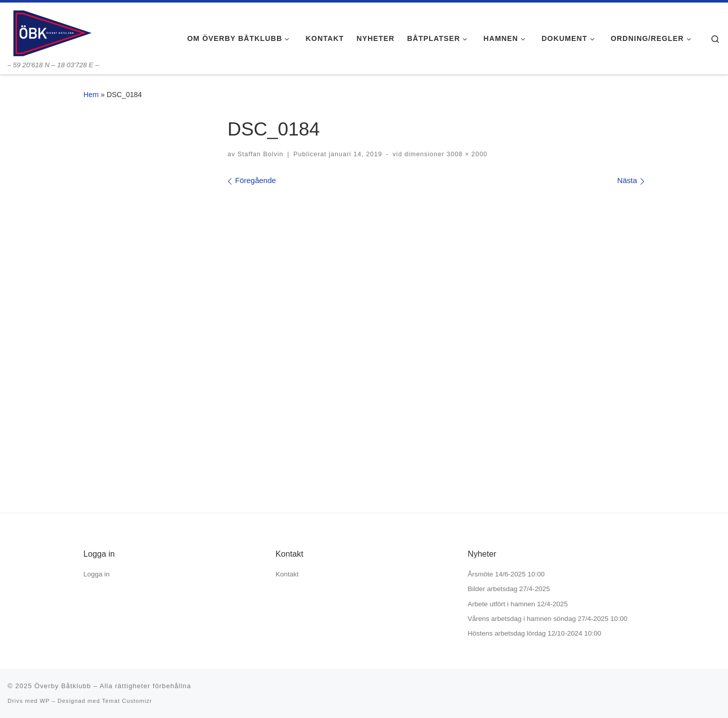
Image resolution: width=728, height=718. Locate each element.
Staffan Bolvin (261, 154)
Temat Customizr (127, 701)
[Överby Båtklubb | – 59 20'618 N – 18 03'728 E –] (52, 32)
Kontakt (287, 574)
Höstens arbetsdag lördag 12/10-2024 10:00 (534, 633)
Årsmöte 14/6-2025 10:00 (506, 574)
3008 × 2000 (466, 154)
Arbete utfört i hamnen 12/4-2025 (518, 604)
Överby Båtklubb (63, 686)
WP (44, 701)
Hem (91, 95)
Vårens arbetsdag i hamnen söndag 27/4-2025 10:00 (548, 619)
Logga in (97, 574)
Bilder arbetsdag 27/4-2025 (509, 589)
